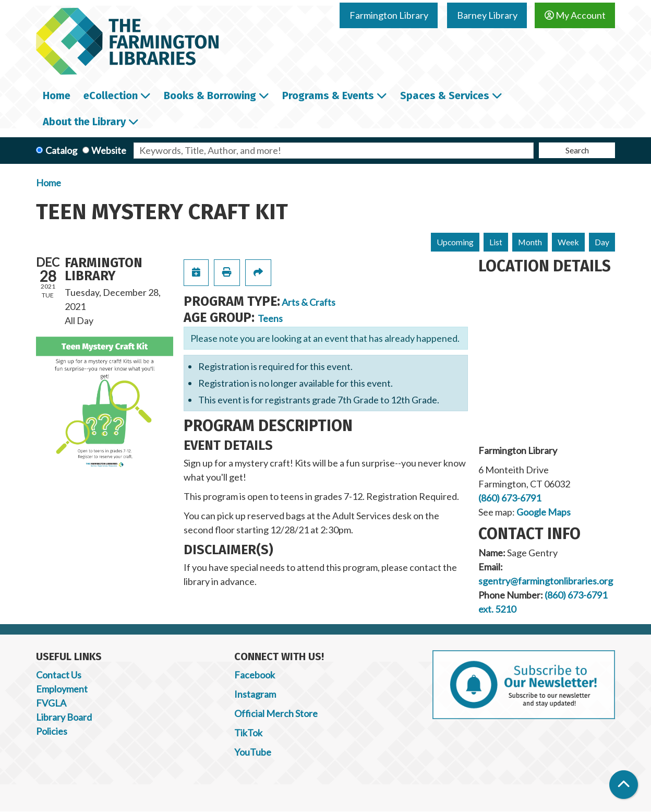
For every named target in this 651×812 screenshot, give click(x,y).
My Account (575, 15)
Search (577, 150)
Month (530, 242)
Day (602, 242)
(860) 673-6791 (510, 498)
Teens (270, 318)
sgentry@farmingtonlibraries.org (546, 581)
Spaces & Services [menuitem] (445, 95)
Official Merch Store (276, 713)
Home (49, 183)
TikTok (248, 733)
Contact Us (59, 675)
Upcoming (455, 242)
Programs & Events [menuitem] (328, 95)
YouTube (253, 752)
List (496, 242)
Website (109, 150)
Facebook (255, 675)
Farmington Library (389, 15)
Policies (52, 731)
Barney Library (487, 15)
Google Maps (544, 512)
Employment (62, 689)
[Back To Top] (624, 785)
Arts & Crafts (309, 302)
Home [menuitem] (57, 95)
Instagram (255, 694)
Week (568, 242)
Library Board (64, 717)
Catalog (61, 150)
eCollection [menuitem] (111, 95)
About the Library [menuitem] (84, 122)
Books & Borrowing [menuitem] (210, 95)
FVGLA (51, 703)
